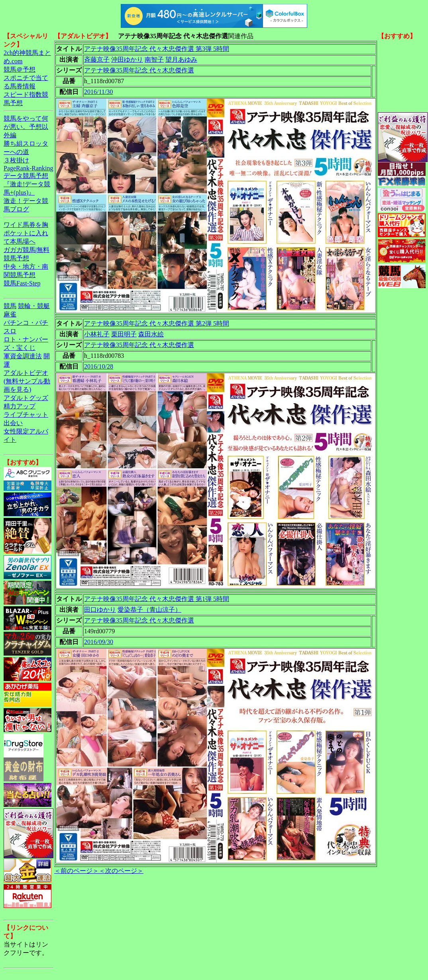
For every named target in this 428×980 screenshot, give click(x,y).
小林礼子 (97, 334)
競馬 (10, 306)
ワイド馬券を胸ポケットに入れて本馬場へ (26, 233)
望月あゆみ (181, 60)
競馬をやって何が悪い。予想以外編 (26, 127)
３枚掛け (16, 160)
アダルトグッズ (26, 398)
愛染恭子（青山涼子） (149, 610)
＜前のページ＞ (77, 871)
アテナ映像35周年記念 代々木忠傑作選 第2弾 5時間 (157, 323)
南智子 (154, 60)
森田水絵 (151, 334)
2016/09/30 (99, 642)
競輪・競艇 (34, 306)
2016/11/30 (98, 92)
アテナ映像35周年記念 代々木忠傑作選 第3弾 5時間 (157, 49)
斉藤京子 (97, 60)
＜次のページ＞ (121, 871)
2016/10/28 (99, 366)
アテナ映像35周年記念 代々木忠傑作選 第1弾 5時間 (157, 599)
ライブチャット (26, 415)
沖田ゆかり (127, 60)
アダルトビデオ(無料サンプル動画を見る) (27, 381)
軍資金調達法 (23, 356)
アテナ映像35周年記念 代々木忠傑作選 (139, 70)
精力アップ (20, 406)
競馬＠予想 (20, 69)
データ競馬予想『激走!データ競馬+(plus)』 (27, 184)
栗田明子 (124, 334)
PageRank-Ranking (28, 168)
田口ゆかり (100, 610)
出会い (13, 423)
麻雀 (10, 314)
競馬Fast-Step (22, 283)
